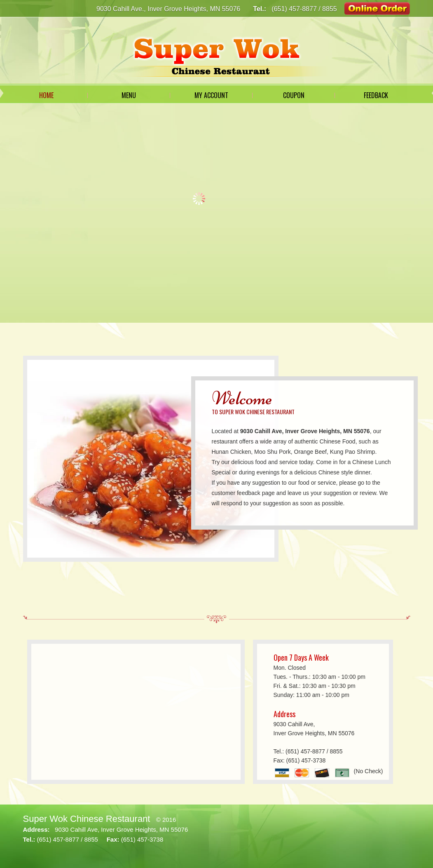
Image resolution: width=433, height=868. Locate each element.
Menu (129, 95)
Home (46, 95)
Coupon (294, 95)
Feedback (376, 95)
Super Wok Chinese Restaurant (87, 819)
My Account (211, 95)
